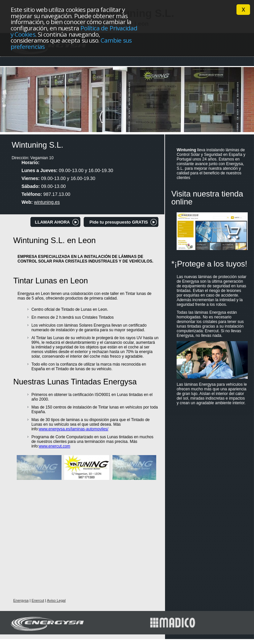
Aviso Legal (56, 600)
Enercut (38, 600)
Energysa (21, 600)
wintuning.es (47, 202)
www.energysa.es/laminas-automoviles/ (74, 429)
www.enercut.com (55, 446)
